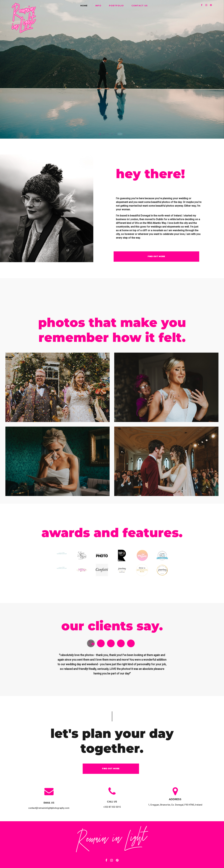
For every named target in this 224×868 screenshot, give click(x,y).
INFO (98, 6)
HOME (84, 6)
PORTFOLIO (116, 6)
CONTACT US (140, 6)
